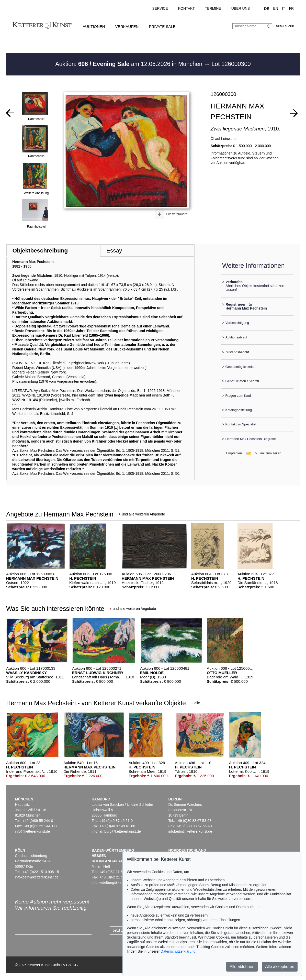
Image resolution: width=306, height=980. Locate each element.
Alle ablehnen (242, 967)
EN (276, 8)
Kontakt (186, 8)
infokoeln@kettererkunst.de (37, 877)
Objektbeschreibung (40, 251)
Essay (114, 251)
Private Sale (162, 26)
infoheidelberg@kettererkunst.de (117, 883)
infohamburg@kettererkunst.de (116, 831)
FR (291, 8)
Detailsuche (285, 26)
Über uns (241, 8)
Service (160, 8)
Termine (213, 8)
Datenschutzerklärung (178, 951)
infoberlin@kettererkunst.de (190, 831)
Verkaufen (127, 26)
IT (284, 8)
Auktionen (94, 26)
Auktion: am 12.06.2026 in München (130, 64)
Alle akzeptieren (280, 967)
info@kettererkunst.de (32, 831)
